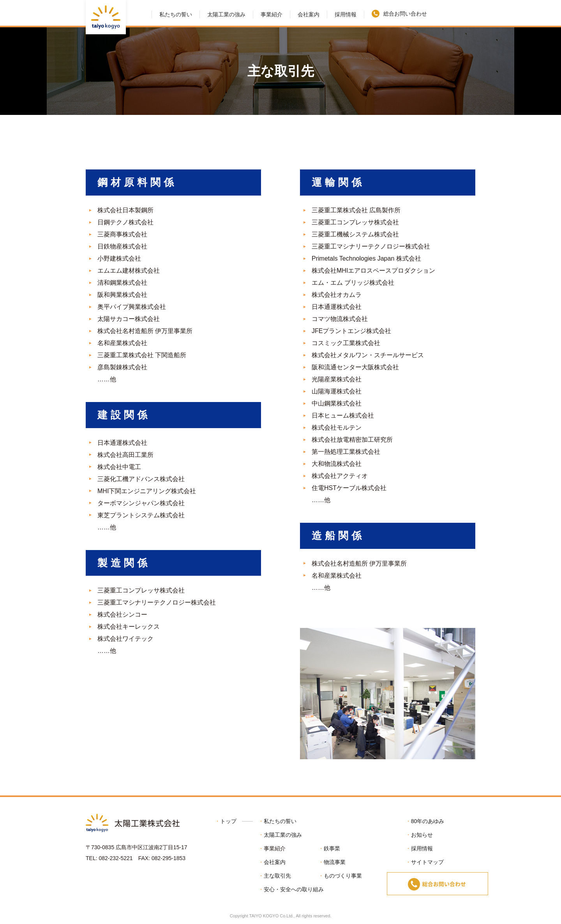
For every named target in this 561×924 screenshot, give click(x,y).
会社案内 (309, 14)
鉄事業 (332, 848)
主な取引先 (277, 876)
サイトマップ (427, 862)
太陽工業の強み (226, 14)
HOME (143, 13)
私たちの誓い (176, 14)
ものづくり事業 (343, 876)
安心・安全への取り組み (294, 889)
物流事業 (335, 862)
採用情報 (346, 14)
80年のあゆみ (428, 821)
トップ (228, 821)
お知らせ (422, 835)
